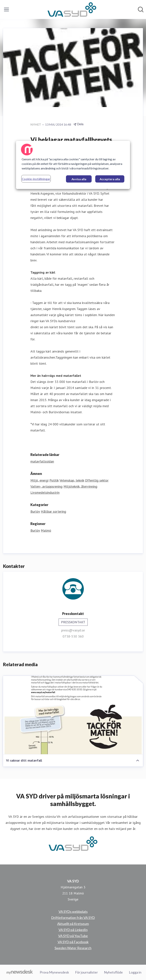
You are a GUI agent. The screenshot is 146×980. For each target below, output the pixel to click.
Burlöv (35, 511)
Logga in (135, 972)
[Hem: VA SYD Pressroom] (72, 9)
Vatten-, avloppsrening (46, 486)
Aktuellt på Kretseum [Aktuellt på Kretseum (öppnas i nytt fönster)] (73, 924)
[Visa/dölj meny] (6, 9)
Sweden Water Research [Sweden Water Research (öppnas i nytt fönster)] (73, 948)
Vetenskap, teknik (72, 480)
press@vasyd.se (73, 630)
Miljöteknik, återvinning (80, 486)
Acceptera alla (110, 179)
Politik (54, 480)
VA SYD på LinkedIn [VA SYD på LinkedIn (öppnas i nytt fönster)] (73, 930)
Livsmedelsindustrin (45, 492)
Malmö (46, 530)
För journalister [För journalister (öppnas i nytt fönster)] (86, 972)
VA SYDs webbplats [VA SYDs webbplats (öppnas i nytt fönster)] (73, 912)
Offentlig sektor (97, 480)
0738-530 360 (73, 636)
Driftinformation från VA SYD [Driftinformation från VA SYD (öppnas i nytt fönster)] (73, 918)
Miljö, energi (39, 480)
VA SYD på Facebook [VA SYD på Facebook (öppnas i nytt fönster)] (73, 942)
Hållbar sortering (54, 511)
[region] (73, 165)
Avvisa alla (79, 179)
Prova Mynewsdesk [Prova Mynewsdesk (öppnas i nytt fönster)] (54, 972)
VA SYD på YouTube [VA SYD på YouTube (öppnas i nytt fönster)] (73, 936)
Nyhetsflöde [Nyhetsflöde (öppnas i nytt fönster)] (113, 972)
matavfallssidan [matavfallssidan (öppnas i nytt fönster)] (42, 461)
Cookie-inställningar (36, 179)
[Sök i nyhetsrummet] (141, 9)
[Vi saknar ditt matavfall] (73, 715)
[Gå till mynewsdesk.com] (20, 972)
